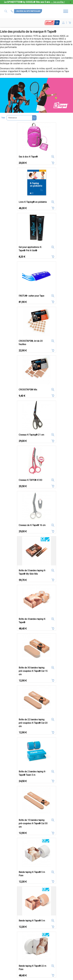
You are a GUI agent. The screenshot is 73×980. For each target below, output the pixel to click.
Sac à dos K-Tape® (28, 157)
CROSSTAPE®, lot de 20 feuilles (31, 343)
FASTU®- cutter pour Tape (31, 296)
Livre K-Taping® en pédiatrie (33, 202)
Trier (3, 118)
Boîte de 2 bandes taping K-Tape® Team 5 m (32, 773)
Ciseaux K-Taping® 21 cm (31, 435)
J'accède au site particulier (28, 11)
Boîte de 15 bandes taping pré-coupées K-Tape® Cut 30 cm (33, 823)
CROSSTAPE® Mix (28, 390)
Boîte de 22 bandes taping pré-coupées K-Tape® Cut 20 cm (33, 723)
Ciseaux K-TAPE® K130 (30, 480)
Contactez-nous (12, 11)
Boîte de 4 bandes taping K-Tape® (32, 621)
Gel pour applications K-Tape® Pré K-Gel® (30, 249)
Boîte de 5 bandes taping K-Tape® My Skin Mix (32, 572)
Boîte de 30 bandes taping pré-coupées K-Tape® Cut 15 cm (33, 671)
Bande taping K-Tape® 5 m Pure (32, 874)
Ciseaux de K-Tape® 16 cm (32, 525)
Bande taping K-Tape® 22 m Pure (32, 968)
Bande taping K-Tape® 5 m (32, 921)
